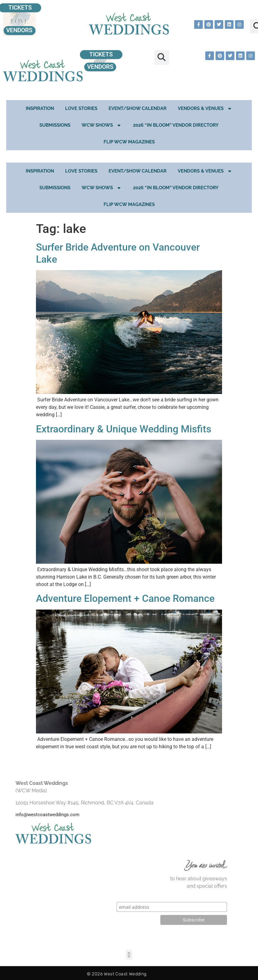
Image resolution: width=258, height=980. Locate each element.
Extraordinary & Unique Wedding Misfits (124, 429)
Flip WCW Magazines (129, 142)
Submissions (55, 125)
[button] (162, 57)
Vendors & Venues (205, 109)
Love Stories (81, 108)
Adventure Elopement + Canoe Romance (125, 598)
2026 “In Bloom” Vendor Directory (176, 125)
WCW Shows (102, 125)
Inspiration (40, 108)
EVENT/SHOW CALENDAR (138, 108)
